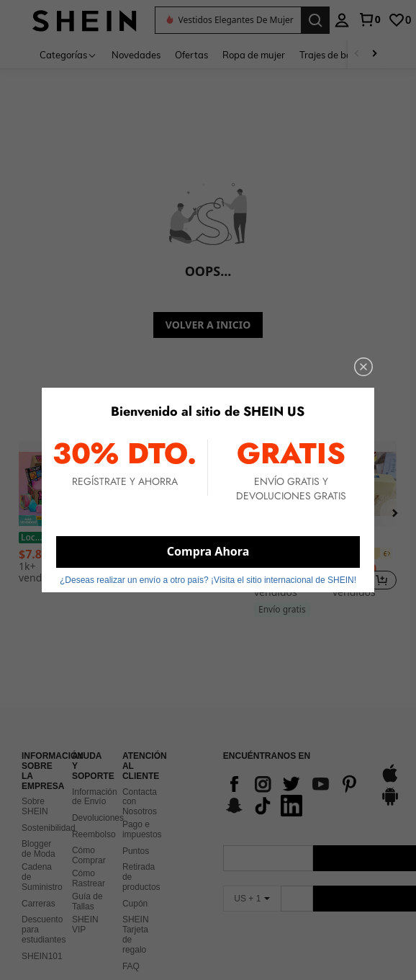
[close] (363, 367)
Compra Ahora (208, 551)
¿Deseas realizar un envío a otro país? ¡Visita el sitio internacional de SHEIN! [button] (208, 580)
